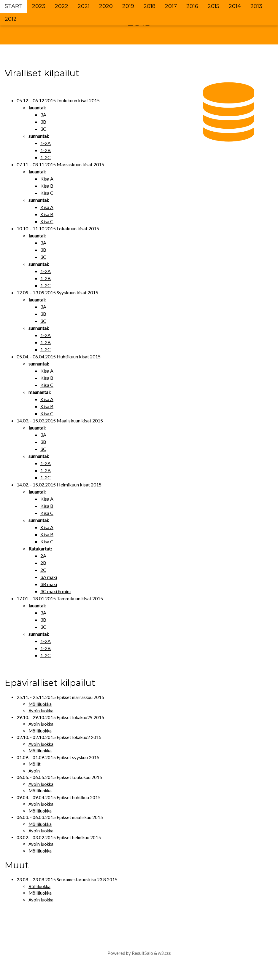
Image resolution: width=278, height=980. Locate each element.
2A (43, 556)
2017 (171, 6)
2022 (62, 6)
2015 (213, 6)
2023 (39, 6)
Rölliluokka (39, 886)
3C (43, 129)
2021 (84, 6)
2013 (256, 6)
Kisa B (47, 186)
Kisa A (47, 179)
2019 (128, 6)
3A (43, 115)
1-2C (46, 157)
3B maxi (49, 584)
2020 (106, 6)
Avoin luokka (41, 711)
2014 (235, 6)
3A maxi (49, 577)
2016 (192, 6)
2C (43, 570)
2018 (150, 6)
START (14, 6)
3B (43, 122)
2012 (11, 19)
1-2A (46, 143)
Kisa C (47, 193)
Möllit (35, 764)
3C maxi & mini (55, 591)
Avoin (34, 771)
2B (43, 563)
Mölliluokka (40, 704)
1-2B (46, 150)
